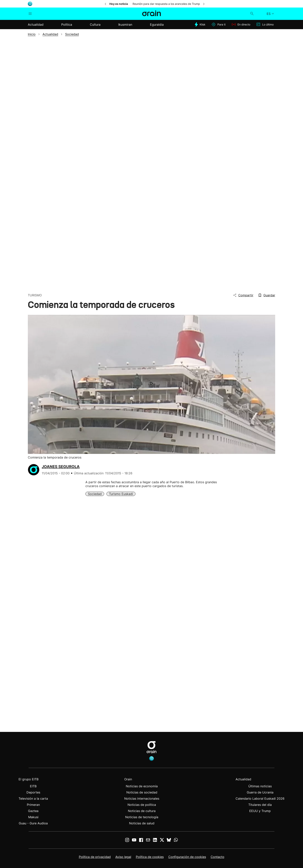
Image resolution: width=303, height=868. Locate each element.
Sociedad (95, 494)
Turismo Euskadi (121, 494)
